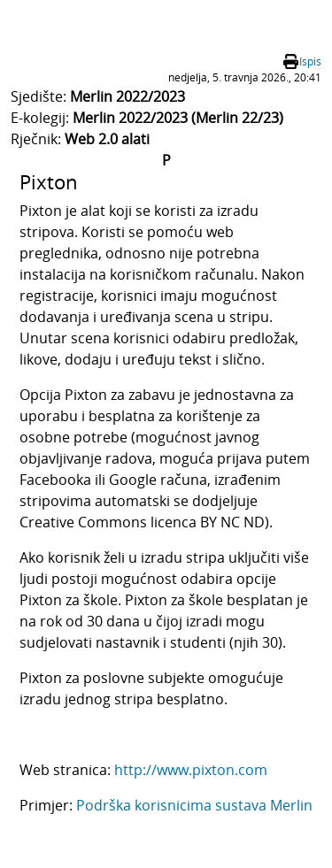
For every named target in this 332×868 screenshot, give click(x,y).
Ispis (310, 61)
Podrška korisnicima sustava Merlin (194, 805)
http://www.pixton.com (191, 770)
